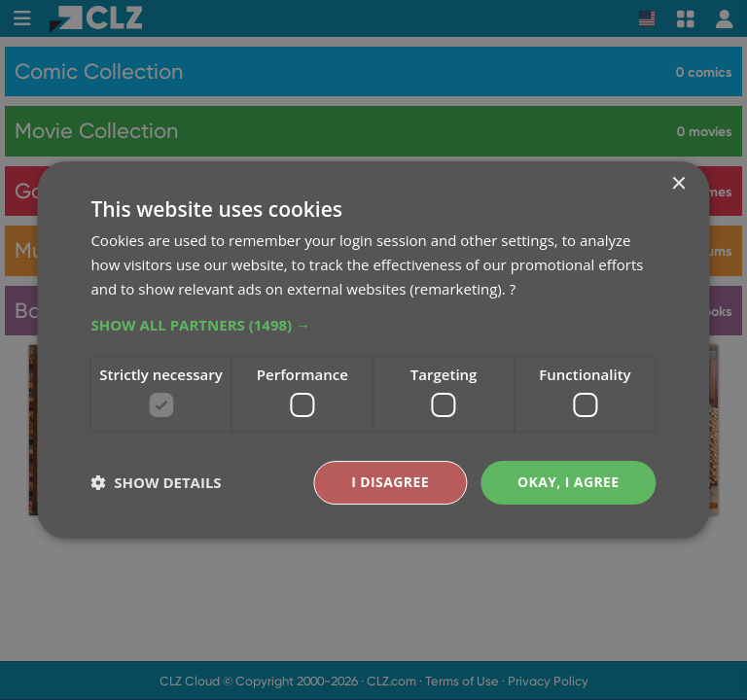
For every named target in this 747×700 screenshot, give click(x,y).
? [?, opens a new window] (513, 289)
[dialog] (373, 350)
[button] (373, 325)
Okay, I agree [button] (569, 482)
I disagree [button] (390, 482)
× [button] (678, 184)
